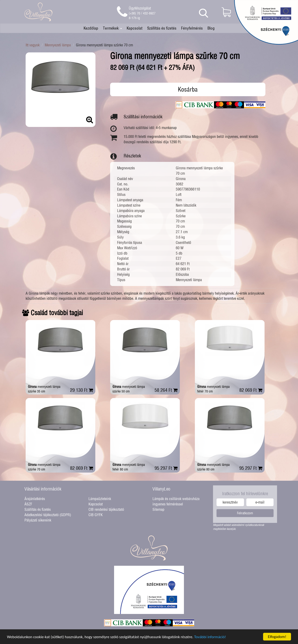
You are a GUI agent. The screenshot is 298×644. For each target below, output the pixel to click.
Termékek (112, 28)
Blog (211, 28)
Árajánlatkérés (35, 499)
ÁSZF (28, 504)
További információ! (210, 639)
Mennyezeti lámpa (58, 45)
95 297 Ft (166, 468)
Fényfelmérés (192, 28)
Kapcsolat (135, 28)
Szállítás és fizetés (162, 28)
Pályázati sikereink (38, 520)
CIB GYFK (96, 515)
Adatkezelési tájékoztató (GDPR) (48, 515)
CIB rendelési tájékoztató (106, 509)
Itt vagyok (33, 45)
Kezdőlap (91, 28)
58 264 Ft (166, 390)
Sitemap (158, 509)
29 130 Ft (82, 390)
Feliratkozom (245, 513)
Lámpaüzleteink (100, 499)
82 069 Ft (251, 390)
